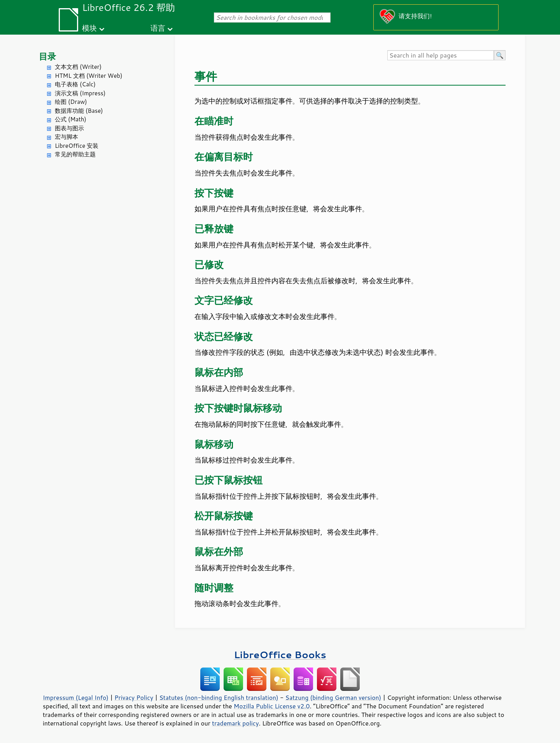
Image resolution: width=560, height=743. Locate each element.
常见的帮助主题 (75, 154)
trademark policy (235, 723)
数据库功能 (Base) (79, 111)
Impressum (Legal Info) (76, 697)
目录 (47, 56)
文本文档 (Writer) (78, 67)
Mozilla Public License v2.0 (272, 706)
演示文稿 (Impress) (80, 93)
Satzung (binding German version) (333, 697)
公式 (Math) (71, 119)
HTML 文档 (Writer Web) (89, 76)
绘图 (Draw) (71, 102)
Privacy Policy (134, 697)
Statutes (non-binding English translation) (219, 697)
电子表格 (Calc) (75, 84)
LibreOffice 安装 (77, 146)
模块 (89, 28)
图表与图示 (69, 128)
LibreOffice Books (280, 655)
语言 (158, 28)
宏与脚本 (66, 137)
